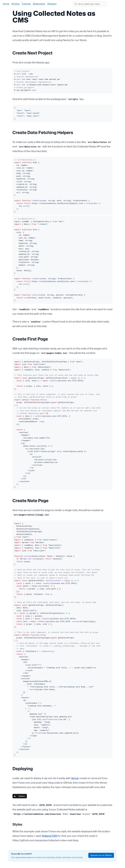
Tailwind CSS (49, 836)
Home (6, 4)
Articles (15, 4)
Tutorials (26, 4)
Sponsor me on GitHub (101, 855)
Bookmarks (39, 4)
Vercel (75, 778)
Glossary (52, 4)
